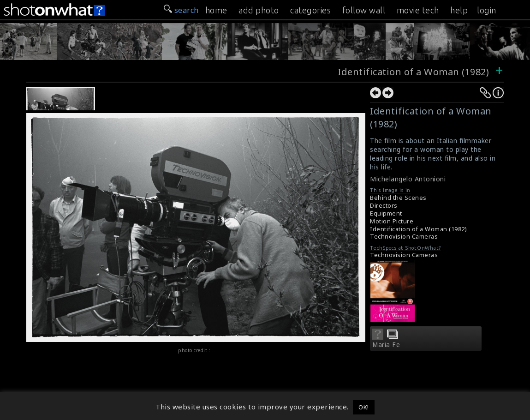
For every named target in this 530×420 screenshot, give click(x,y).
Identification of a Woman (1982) (413, 72)
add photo (259, 10)
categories (310, 10)
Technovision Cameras (404, 237)
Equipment (386, 213)
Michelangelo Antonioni (408, 179)
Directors (384, 206)
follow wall (364, 10)
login (487, 10)
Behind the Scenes (398, 198)
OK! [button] (364, 407)
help (459, 10)
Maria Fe (386, 345)
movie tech (418, 10)
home (216, 10)
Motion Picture (392, 221)
